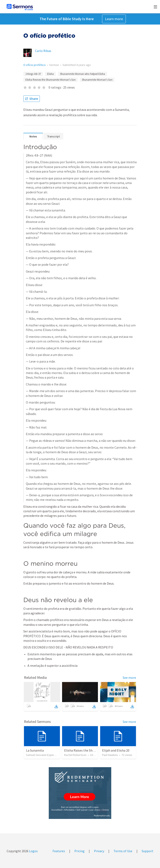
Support (147, 851)
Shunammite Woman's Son (97, 80)
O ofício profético (34, 65)
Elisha (50, 74)
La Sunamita (35, 750)
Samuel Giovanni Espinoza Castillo (47, 755)
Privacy (99, 851)
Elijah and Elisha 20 (116, 750)
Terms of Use (123, 851)
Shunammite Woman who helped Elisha (82, 74)
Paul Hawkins (110, 755)
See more (129, 678)
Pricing (79, 851)
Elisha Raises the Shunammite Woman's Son (96, 750)
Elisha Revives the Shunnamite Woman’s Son (51, 80)
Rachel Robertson (75, 755)
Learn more (114, 19)
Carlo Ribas (43, 51)
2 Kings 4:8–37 (33, 74)
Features (59, 851)
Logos (33, 851)
